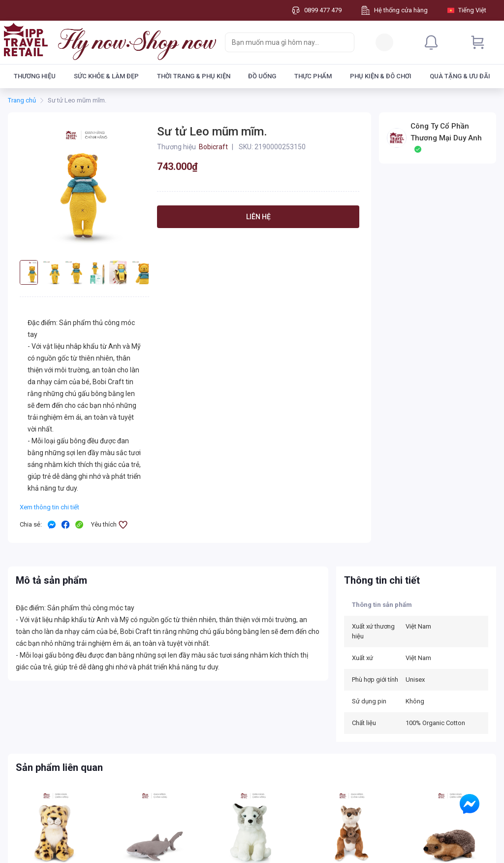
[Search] (345, 42)
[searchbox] (281, 42)
